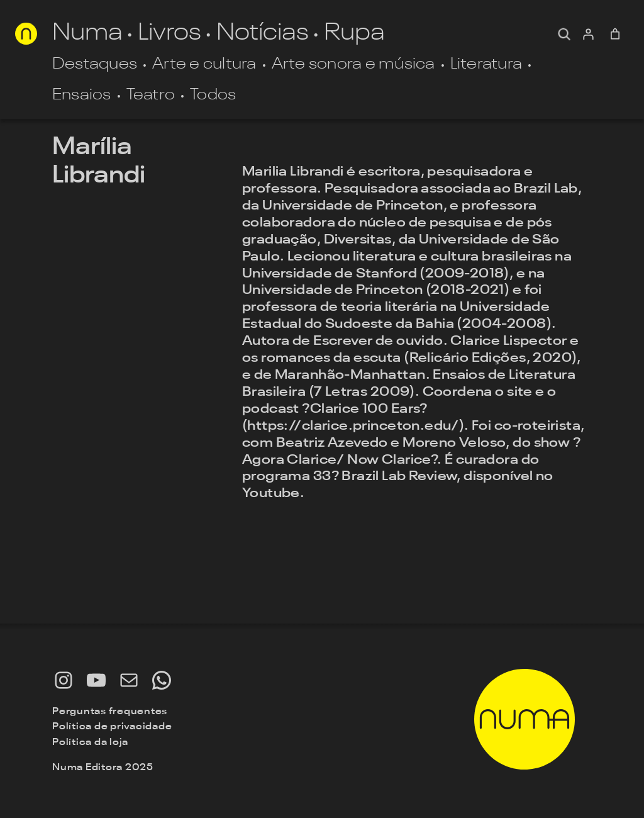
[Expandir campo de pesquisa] (564, 34)
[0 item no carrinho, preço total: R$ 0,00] (615, 34)
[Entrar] (588, 34)
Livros (169, 34)
